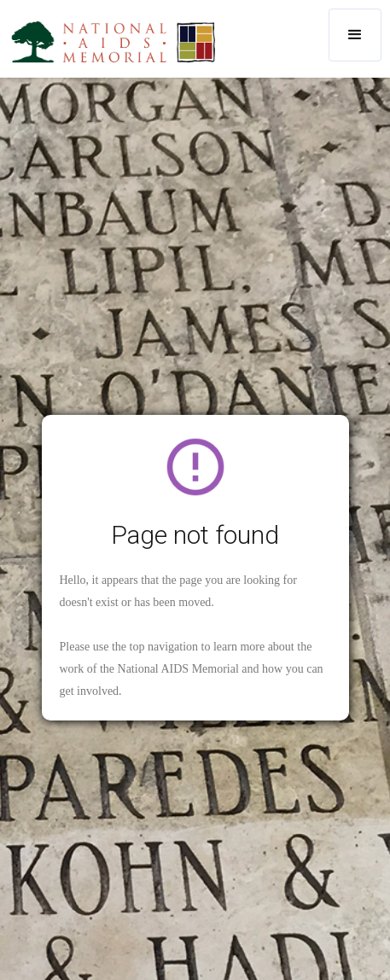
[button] (355, 35)
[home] (109, 41)
